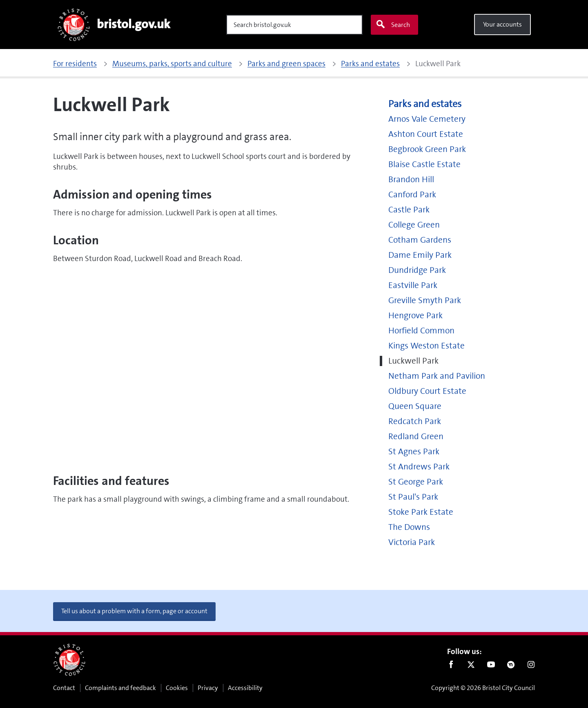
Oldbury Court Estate (427, 391)
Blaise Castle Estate (424, 164)
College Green (414, 225)
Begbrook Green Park (427, 149)
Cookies (177, 688)
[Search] (294, 25)
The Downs (409, 527)
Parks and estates (425, 104)
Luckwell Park (413, 361)
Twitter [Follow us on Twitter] (471, 666)
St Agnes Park (414, 452)
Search (393, 25)
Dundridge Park (417, 270)
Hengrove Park (415, 316)
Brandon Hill (411, 180)
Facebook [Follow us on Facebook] (451, 666)
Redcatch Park (415, 421)
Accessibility (245, 688)
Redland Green (416, 437)
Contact (64, 688)
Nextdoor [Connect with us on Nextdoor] (511, 666)
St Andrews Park (419, 467)
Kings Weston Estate (427, 346)
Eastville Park (413, 285)
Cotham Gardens (420, 240)
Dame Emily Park (420, 255)
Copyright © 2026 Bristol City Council (483, 688)
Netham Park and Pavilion (437, 376)
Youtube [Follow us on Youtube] (491, 666)
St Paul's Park (413, 497)
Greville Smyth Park (425, 300)
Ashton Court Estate (426, 134)
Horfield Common (421, 331)
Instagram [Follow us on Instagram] (531, 666)
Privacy (208, 688)
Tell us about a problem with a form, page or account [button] (134, 611)
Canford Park (412, 195)
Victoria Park (412, 542)
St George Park (416, 482)
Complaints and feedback (120, 688)
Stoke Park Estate (421, 512)
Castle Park (409, 210)
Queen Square (415, 406)
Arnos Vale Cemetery (427, 119)
